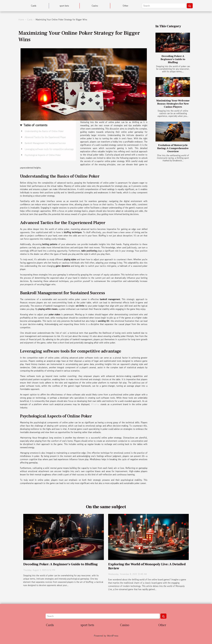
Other (125, 6)
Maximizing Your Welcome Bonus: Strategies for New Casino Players (173, 104)
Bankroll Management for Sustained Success (45, 143)
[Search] (164, 6)
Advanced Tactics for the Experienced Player (45, 137)
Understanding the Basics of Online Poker (44, 131)
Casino (95, 6)
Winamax (95, 404)
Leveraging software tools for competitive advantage (49, 149)
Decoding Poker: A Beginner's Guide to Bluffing (173, 59)
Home (21, 20)
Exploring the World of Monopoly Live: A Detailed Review (147, 566)
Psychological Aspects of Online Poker (43, 155)
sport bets (64, 6)
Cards (34, 6)
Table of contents (35, 125)
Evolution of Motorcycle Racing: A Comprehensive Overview (173, 148)
